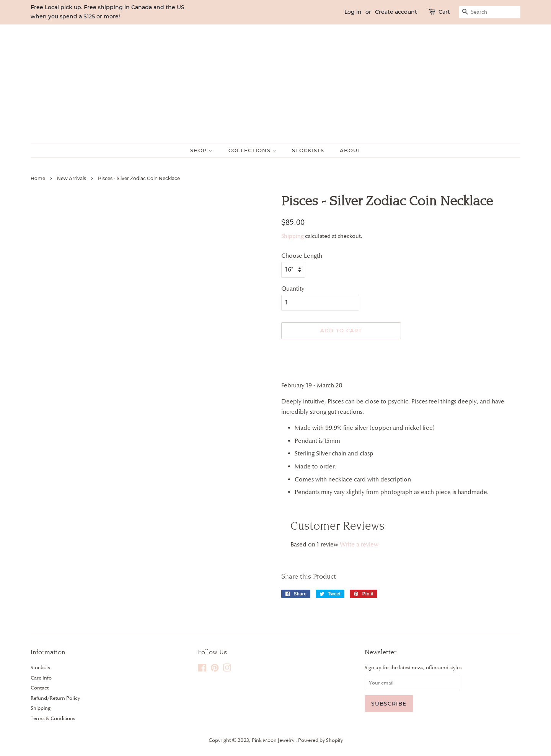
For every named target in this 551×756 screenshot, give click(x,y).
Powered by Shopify (320, 740)
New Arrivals (72, 178)
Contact (40, 688)
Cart (444, 12)
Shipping (293, 236)
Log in (353, 12)
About (350, 150)
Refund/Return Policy (55, 698)
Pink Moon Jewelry (274, 740)
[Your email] (412, 683)
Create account (396, 12)
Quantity (293, 289)
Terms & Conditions (53, 718)
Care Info (41, 678)
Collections (253, 150)
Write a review (359, 545)
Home (38, 178)
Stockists (308, 150)
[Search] (490, 12)
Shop (202, 150)
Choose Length (302, 256)
